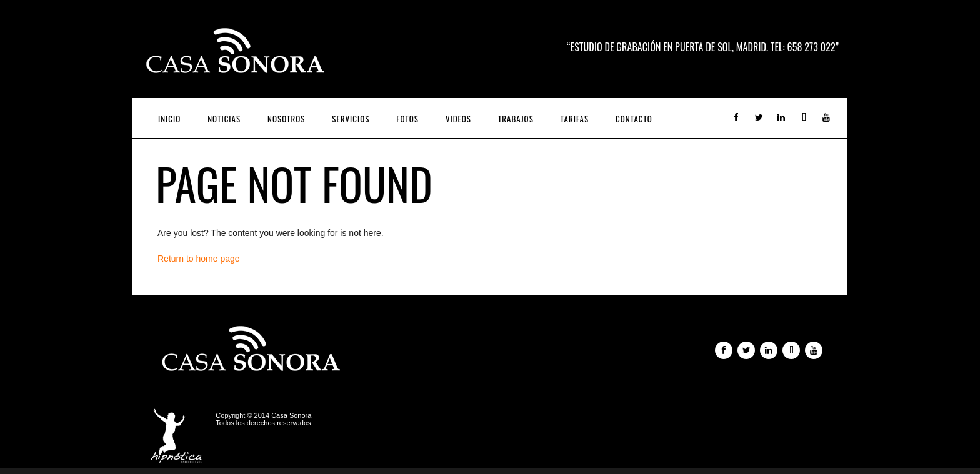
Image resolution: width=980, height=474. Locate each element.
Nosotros (286, 119)
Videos (458, 119)
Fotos (407, 119)
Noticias (224, 119)
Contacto (634, 119)
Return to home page (199, 259)
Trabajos (516, 119)
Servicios (351, 119)
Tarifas (575, 119)
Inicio (169, 119)
